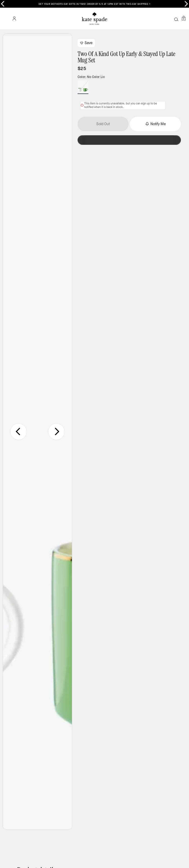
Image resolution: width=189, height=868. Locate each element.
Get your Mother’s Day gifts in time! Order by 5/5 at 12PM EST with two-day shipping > (94, 4)
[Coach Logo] (94, 19)
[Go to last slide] (18, 432)
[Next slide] (56, 432)
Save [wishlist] (86, 43)
